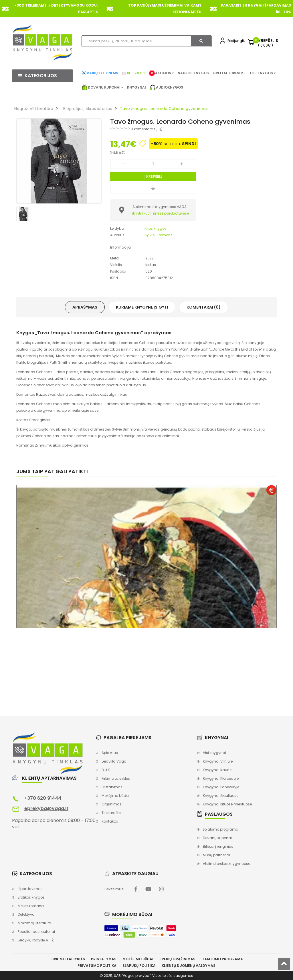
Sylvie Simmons (159, 235)
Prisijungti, (236, 41)
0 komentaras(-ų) (147, 129)
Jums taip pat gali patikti (52, 471)
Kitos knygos (156, 228)
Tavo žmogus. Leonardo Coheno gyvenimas (164, 109)
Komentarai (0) (204, 307)
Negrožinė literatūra (34, 109)
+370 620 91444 (43, 798)
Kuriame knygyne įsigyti (142, 307)
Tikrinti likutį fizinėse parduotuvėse (160, 213)
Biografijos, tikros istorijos (88, 109)
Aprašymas (85, 307)
